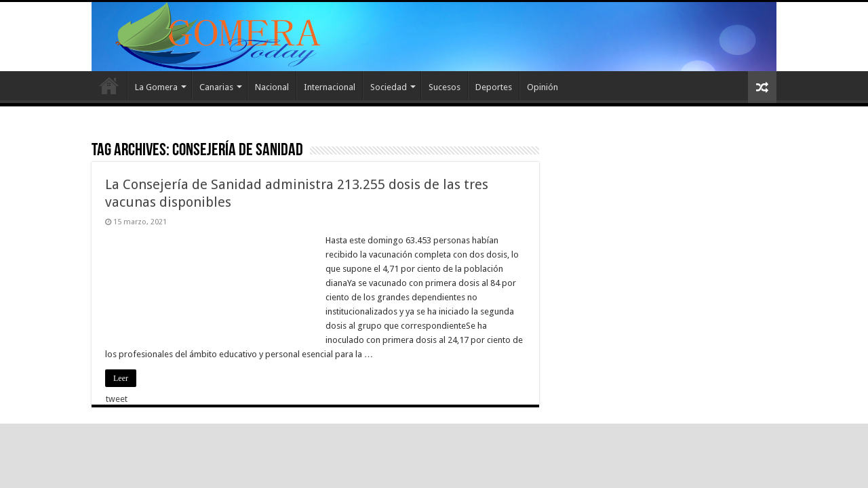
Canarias (216, 87)
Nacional (272, 87)
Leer (121, 378)
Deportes (494, 87)
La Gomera (156, 87)
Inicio (109, 85)
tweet (117, 399)
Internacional (330, 87)
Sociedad (389, 87)
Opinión (542, 87)
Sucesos (445, 87)
